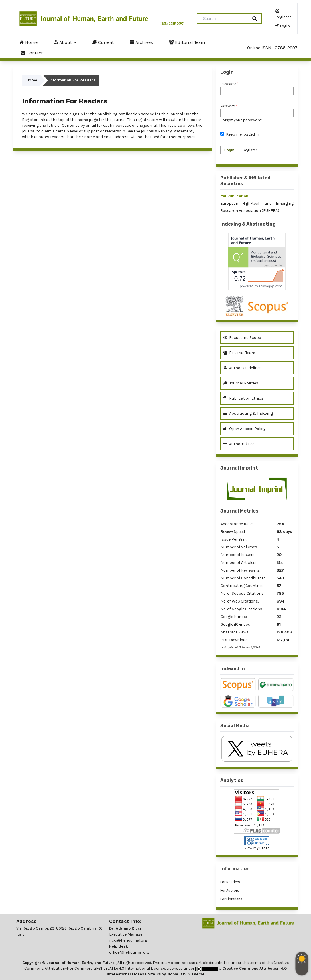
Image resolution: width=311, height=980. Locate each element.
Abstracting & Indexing (248, 413)
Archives (141, 42)
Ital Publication (234, 196)
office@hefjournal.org (129, 952)
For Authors (230, 890)
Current (103, 42)
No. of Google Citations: (242, 609)
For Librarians (231, 899)
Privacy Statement (175, 131)
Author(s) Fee (239, 444)
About (63, 42)
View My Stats (257, 848)
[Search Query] (225, 19)
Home (29, 42)
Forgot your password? (242, 120)
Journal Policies (241, 383)
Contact (32, 53)
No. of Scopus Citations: (243, 593)
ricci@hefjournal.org (128, 940)
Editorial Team (187, 42)
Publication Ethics (243, 398)
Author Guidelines (242, 368)
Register (283, 14)
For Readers (230, 882)
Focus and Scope (242, 338)
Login (283, 26)
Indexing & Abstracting (248, 224)
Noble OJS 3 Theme (185, 974)
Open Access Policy (244, 429)
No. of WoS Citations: (240, 601)
